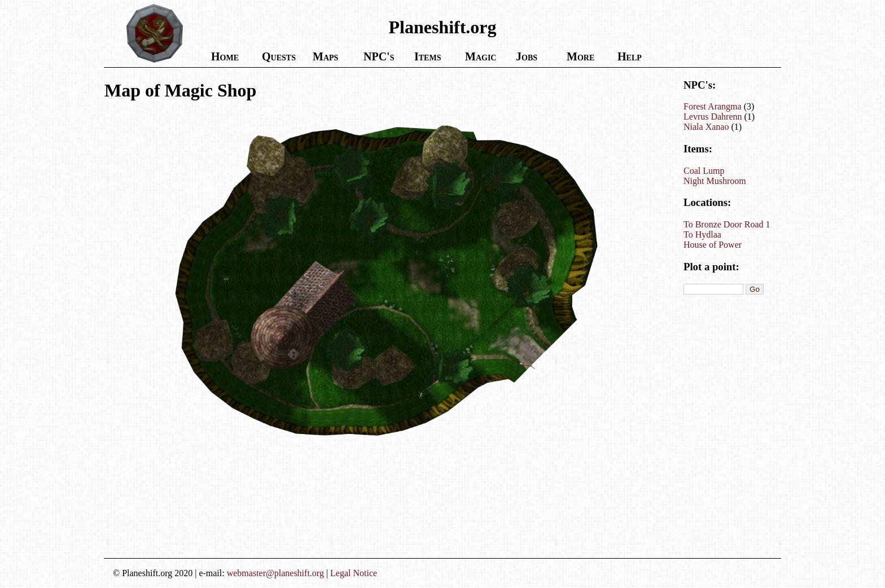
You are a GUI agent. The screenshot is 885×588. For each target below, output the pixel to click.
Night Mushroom (715, 181)
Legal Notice (354, 573)
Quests (279, 56)
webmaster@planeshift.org (275, 573)
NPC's (379, 56)
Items (428, 56)
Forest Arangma (713, 106)
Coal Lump (704, 171)
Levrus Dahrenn (713, 117)
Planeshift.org (442, 27)
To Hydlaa (702, 234)
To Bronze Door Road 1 (727, 224)
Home (225, 56)
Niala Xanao (706, 127)
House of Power (713, 245)
